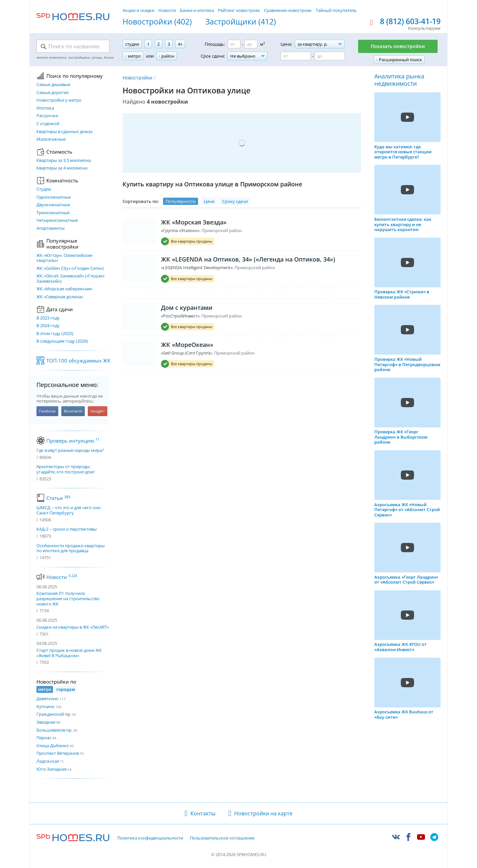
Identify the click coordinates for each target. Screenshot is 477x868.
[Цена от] (296, 56)
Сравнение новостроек (288, 10)
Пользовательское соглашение (222, 838)
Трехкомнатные (53, 213)
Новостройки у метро (59, 100)
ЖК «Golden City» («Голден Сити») (70, 268)
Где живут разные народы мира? (70, 451)
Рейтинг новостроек (239, 10)
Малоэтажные (51, 139)
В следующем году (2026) (62, 341)
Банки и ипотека (197, 10)
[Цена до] (330, 56)
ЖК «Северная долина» (60, 297)
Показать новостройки (398, 46)
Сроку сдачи (235, 201)
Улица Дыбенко (53, 746)
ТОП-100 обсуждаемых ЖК (78, 361)
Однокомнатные (54, 197)
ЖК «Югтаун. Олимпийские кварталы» (64, 258)
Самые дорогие (53, 93)
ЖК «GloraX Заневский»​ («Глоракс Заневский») (71, 279)
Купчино (46, 706)
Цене (209, 201)
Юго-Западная (52, 769)
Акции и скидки (138, 10)
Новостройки (137, 78)
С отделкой (48, 124)
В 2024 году (48, 326)
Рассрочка (47, 116)
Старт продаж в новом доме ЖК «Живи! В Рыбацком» (69, 653)
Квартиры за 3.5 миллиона (64, 161)
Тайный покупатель (336, 10)
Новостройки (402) (157, 22)
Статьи (58, 498)
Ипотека (45, 108)
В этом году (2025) (55, 334)
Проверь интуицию (73, 441)
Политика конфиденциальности (150, 838)
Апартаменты (51, 228)
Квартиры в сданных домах (65, 132)
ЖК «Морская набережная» (64, 289)
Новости (167, 10)
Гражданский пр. (54, 714)
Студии (44, 189)
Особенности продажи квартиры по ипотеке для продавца (71, 548)
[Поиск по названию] (73, 46)
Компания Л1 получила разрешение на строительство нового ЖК (68, 598)
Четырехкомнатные (57, 220)
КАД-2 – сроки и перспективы (67, 529)
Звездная (46, 722)
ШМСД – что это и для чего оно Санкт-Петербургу (69, 510)
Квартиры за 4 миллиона (62, 168)
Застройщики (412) (241, 22)
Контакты (203, 813)
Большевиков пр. (54, 730)
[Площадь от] (234, 44)
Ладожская (48, 761)
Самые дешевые (53, 85)
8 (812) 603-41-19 (410, 22)
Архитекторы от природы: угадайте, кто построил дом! (65, 469)
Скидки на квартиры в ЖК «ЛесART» (73, 627)
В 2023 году (48, 318)
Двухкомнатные (53, 205)
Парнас (44, 738)
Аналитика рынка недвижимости (399, 80)
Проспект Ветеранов (58, 753)
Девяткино (48, 699)
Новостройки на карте (263, 813)
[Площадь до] (251, 44)
